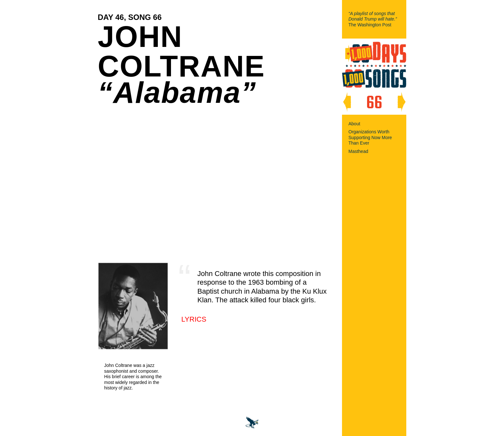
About (354, 124)
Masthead (358, 151)
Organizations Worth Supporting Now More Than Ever (370, 137)
